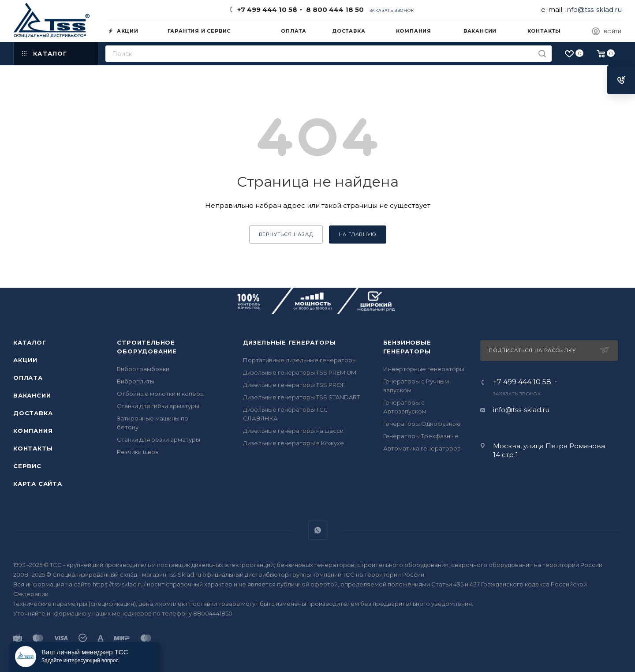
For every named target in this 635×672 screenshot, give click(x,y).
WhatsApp (318, 530)
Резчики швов (138, 452)
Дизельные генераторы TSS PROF (294, 385)
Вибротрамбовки (143, 369)
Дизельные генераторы (289, 342)
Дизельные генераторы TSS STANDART (301, 397)
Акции (25, 360)
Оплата (28, 378)
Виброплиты (136, 381)
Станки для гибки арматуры (158, 406)
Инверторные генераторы (424, 369)
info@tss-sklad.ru (594, 9)
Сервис (27, 466)
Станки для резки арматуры (159, 439)
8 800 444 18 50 (333, 9)
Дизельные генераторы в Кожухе (293, 443)
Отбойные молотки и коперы (161, 394)
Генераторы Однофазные (422, 424)
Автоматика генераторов (422, 448)
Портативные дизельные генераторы (300, 360)
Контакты (33, 448)
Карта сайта (38, 484)
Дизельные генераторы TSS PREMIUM (300, 372)
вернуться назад (286, 234)
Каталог (30, 342)
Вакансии (32, 395)
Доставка (33, 413)
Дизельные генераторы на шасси (293, 431)
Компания (33, 431)
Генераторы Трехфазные (421, 436)
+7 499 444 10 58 (267, 9)
